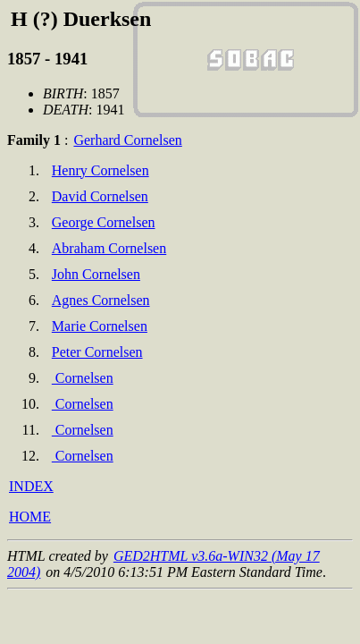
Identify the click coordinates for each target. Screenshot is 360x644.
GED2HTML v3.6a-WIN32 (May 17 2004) (163, 564)
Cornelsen (83, 378)
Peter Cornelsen (97, 352)
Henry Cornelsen (100, 170)
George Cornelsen (104, 222)
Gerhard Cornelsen (127, 140)
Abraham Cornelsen (109, 248)
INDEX (31, 486)
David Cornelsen (100, 196)
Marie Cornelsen (100, 326)
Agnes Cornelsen (101, 300)
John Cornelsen (96, 274)
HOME (30, 517)
